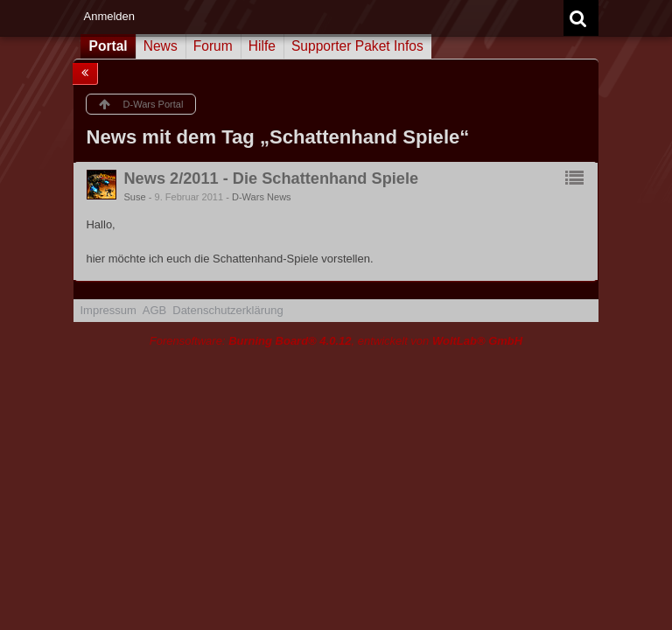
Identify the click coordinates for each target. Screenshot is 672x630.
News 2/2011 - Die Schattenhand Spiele (271, 178)
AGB (154, 310)
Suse (134, 197)
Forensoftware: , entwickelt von (336, 341)
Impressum (108, 310)
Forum (213, 46)
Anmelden (109, 16)
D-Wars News (262, 197)
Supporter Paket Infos (357, 46)
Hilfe (262, 46)
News (161, 46)
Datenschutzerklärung (227, 310)
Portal (108, 46)
